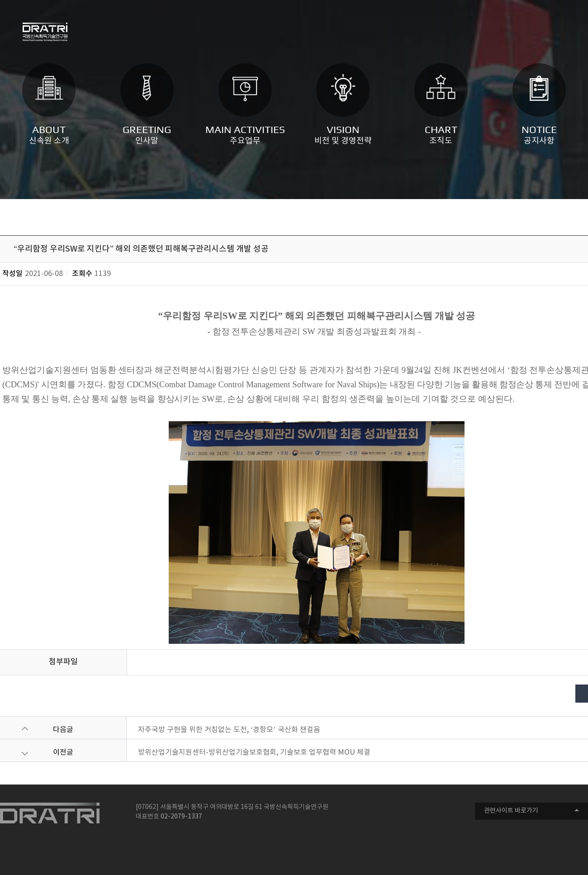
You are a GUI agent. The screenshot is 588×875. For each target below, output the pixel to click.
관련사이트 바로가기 (511, 811)
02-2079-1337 (181, 817)
